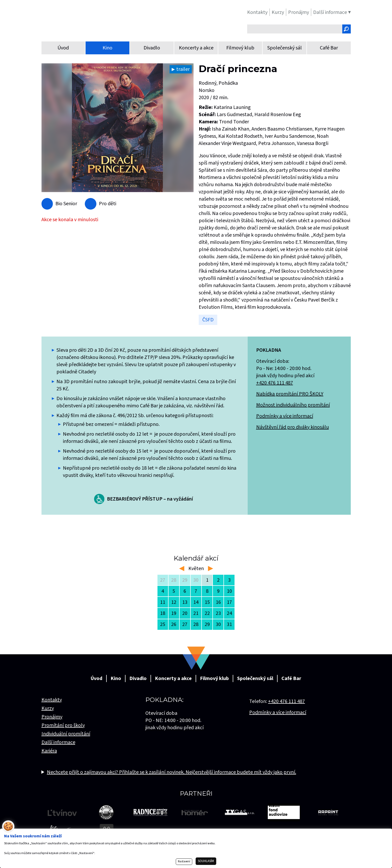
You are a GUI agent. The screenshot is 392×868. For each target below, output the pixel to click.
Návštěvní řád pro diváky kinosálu (293, 427)
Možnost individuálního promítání (293, 405)
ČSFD (208, 320)
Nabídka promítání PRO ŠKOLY (290, 394)
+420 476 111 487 (275, 383)
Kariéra (49, 751)
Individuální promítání (66, 734)
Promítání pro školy (63, 725)
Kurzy (48, 708)
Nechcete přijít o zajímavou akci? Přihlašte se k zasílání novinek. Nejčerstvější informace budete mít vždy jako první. (172, 772)
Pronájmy (52, 717)
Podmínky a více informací (285, 416)
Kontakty (52, 700)
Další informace (58, 742)
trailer (183, 69)
